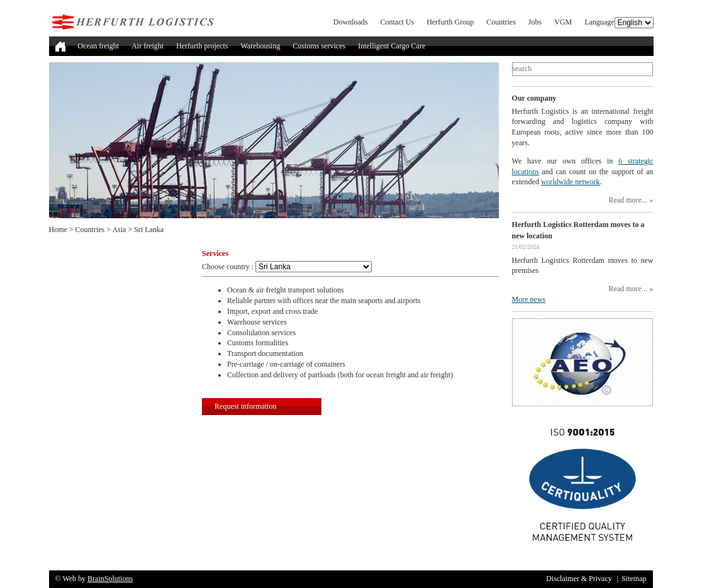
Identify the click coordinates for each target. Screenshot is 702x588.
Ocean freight (99, 46)
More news (529, 299)
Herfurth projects (202, 46)
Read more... (628, 200)
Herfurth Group (450, 22)
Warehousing (260, 46)
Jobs (535, 22)
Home (58, 230)
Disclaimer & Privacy (579, 579)
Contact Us (398, 22)
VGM (563, 22)
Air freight (148, 46)
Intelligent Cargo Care (392, 46)
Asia (119, 230)
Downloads (351, 22)
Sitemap (634, 579)
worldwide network (571, 182)
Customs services (319, 46)
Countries (501, 22)
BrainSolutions (110, 579)
